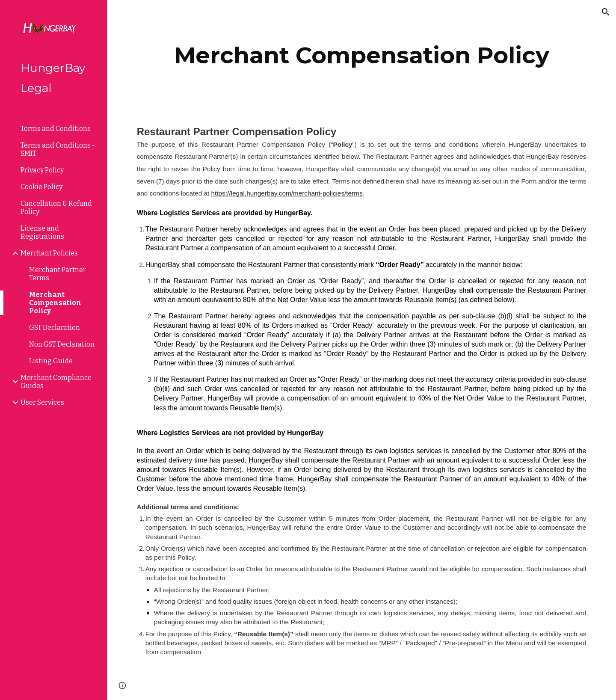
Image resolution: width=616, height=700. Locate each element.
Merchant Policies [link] (49, 253)
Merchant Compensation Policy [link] (55, 303)
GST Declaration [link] (55, 328)
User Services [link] (42, 402)
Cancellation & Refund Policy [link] (56, 208)
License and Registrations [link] (42, 232)
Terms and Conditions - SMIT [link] (58, 149)
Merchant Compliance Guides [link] (56, 382)
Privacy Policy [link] (42, 170)
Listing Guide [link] (51, 361)
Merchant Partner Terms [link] (58, 274)
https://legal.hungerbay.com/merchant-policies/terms (287, 193)
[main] (362, 55)
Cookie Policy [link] (41, 187)
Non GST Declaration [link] (62, 344)
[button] (606, 12)
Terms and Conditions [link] (56, 129)
